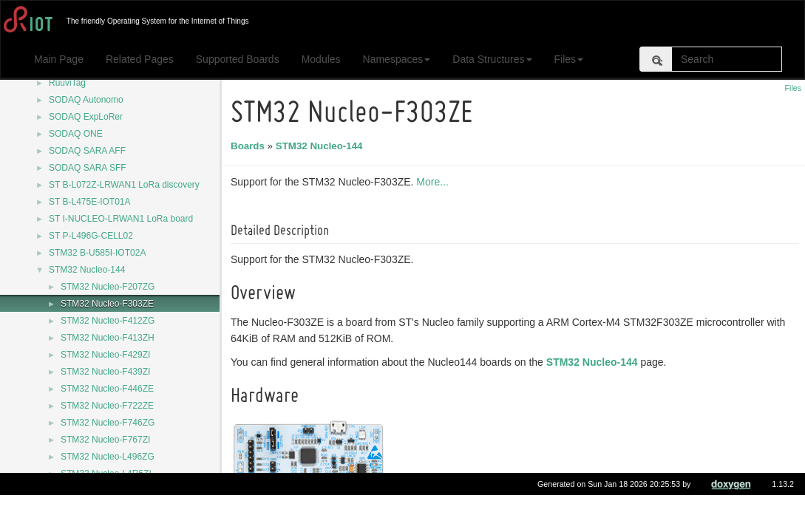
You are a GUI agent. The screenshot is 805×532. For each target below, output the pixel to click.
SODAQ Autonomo (86, 100)
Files (569, 59)
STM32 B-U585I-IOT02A (97, 253)
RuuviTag (67, 83)
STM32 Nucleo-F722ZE (107, 406)
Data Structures (492, 59)
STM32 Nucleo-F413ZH (108, 338)
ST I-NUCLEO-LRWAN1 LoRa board (121, 219)
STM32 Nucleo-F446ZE (107, 389)
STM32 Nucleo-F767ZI (105, 440)
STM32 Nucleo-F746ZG (108, 423)
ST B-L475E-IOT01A (90, 202)
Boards (250, 146)
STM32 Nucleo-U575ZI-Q (111, 508)
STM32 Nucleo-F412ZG (108, 321)
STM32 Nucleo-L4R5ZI (106, 474)
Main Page (59, 59)
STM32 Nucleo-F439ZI (105, 372)
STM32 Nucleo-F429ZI (105, 355)
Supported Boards (238, 59)
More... (435, 182)
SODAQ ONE (76, 134)
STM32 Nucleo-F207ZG (108, 287)
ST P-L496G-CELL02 (91, 236)
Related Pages (140, 59)
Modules (321, 59)
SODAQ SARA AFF (87, 151)
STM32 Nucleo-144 (87, 270)
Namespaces (397, 59)
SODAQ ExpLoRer (86, 117)
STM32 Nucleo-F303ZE (107, 304)
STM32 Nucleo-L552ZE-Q (112, 491)
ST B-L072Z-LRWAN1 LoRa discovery (124, 185)
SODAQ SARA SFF (88, 168)
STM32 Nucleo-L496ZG (108, 457)
